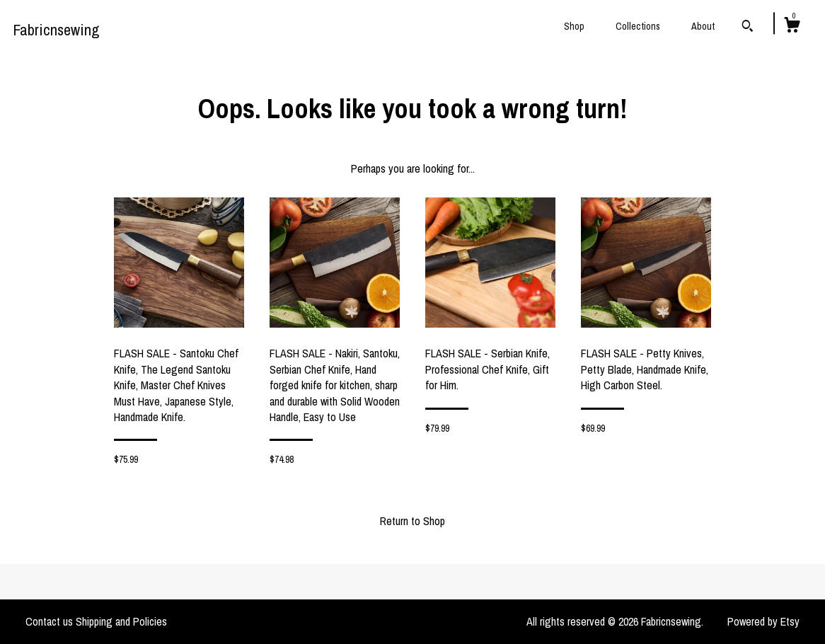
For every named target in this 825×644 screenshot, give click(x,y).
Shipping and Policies (121, 621)
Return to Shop (412, 521)
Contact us (49, 621)
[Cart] (792, 27)
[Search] (748, 28)
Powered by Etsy (763, 621)
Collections (638, 26)
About (703, 26)
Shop (574, 26)
